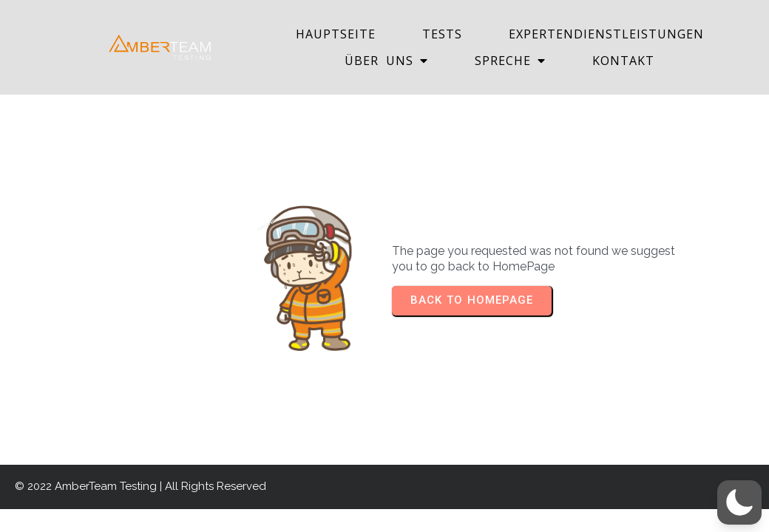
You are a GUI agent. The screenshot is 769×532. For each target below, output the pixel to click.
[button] (739, 502)
